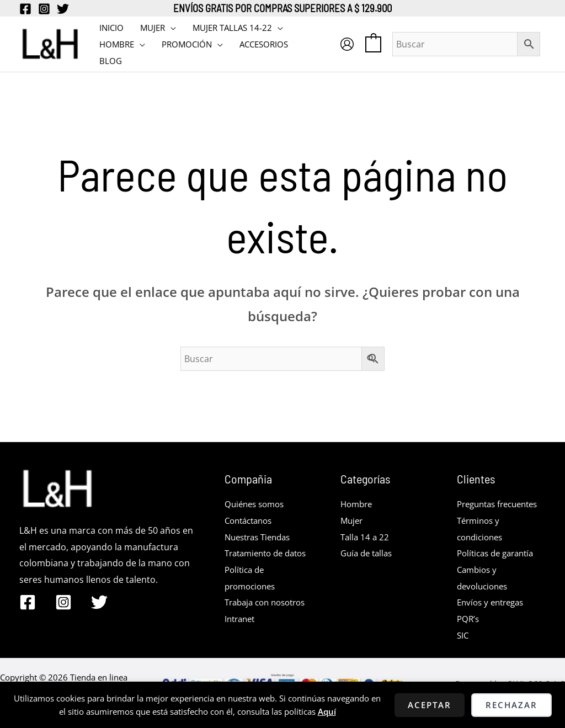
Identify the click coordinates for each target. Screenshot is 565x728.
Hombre (358, 504)
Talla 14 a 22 (366, 537)
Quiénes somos (257, 504)
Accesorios (264, 44)
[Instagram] (44, 9)
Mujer (353, 520)
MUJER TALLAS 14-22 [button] (232, 28)
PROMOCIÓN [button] (187, 44)
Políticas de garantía (499, 570)
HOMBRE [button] (117, 44)
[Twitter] (63, 9)
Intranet (241, 652)
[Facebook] (25, 9)
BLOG (111, 61)
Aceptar (430, 705)
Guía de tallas (369, 553)
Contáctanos (251, 520)
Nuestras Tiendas (261, 537)
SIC (463, 652)
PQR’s (469, 635)
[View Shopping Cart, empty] (373, 44)
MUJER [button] (153, 28)
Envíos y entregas (493, 619)
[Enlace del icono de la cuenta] (347, 44)
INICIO (111, 28)
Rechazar (511, 705)
